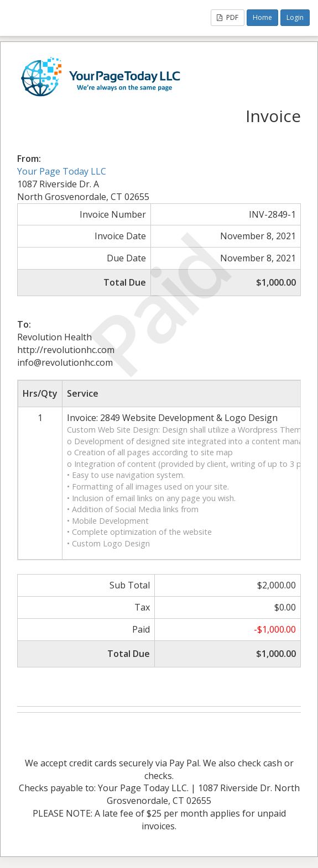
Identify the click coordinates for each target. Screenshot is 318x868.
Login (295, 17)
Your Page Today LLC (62, 171)
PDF (228, 17)
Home (262, 17)
